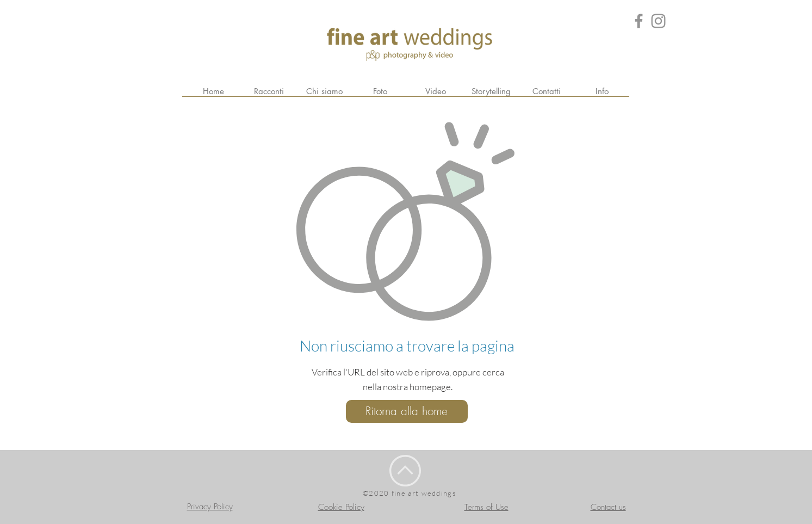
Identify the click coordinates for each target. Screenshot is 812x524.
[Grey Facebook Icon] (639, 21)
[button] (602, 91)
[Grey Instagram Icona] (658, 21)
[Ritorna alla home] (407, 411)
